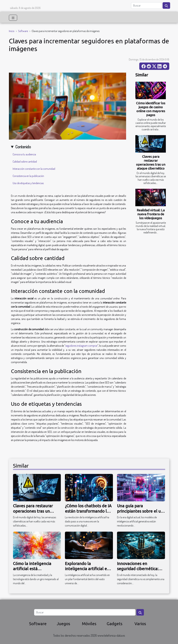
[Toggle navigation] (13, 18)
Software (23, 31)
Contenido (23, 147)
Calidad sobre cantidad (25, 162)
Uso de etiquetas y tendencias (28, 183)
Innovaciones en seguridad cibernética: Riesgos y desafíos (138, 569)
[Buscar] (146, 5)
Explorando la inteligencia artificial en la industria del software (88, 569)
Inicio (12, 31)
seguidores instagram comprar (81, 346)
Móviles (89, 624)
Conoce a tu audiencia (24, 154)
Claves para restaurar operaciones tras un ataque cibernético (151, 162)
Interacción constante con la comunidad (34, 169)
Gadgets (115, 624)
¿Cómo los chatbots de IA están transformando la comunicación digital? (88, 511)
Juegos (63, 624)
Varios (140, 624)
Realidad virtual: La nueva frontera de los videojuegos (151, 214)
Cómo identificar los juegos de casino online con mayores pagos (151, 109)
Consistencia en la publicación (28, 176)
